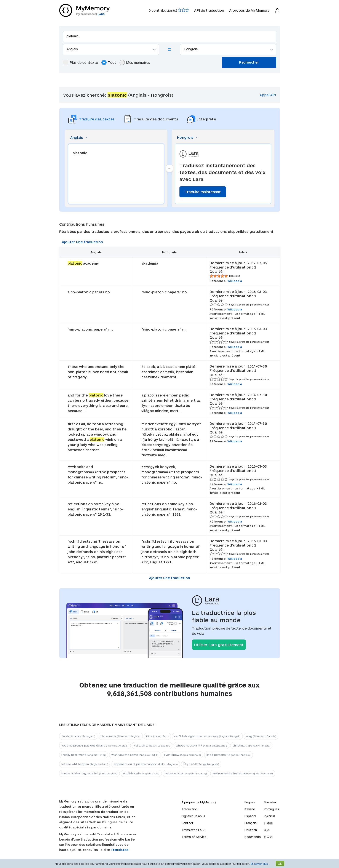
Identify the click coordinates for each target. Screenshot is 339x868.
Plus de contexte (81, 62)
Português (271, 809)
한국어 (268, 837)
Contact (187, 823)
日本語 (268, 823)
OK (280, 864)
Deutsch (251, 830)
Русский (269, 816)
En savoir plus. (260, 864)
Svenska (270, 802)
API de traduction (209, 10)
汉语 (267, 830)
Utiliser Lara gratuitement (219, 645)
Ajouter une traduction (82, 242)
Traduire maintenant (203, 192)
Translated (193, 830)
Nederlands (253, 837)
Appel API (268, 95)
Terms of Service (194, 837)
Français (251, 823)
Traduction (189, 809)
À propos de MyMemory (249, 10)
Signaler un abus (193, 816)
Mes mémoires (135, 62)
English (250, 802)
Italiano (250, 809)
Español (250, 816)
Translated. (120, 850)
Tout (109, 62)
